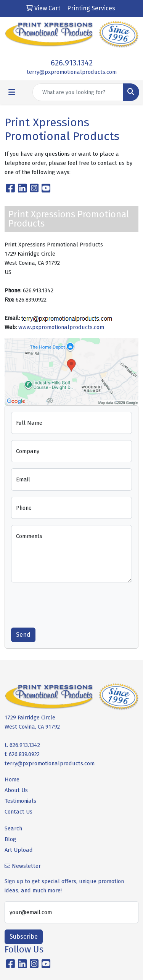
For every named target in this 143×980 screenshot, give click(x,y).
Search (13, 828)
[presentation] (69, 603)
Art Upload (19, 850)
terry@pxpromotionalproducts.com (72, 72)
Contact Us (18, 812)
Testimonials (20, 801)
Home (12, 779)
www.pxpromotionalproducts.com (61, 327)
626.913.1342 (72, 63)
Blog (10, 839)
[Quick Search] (78, 92)
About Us (16, 790)
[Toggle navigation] (12, 92)
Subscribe (24, 937)
